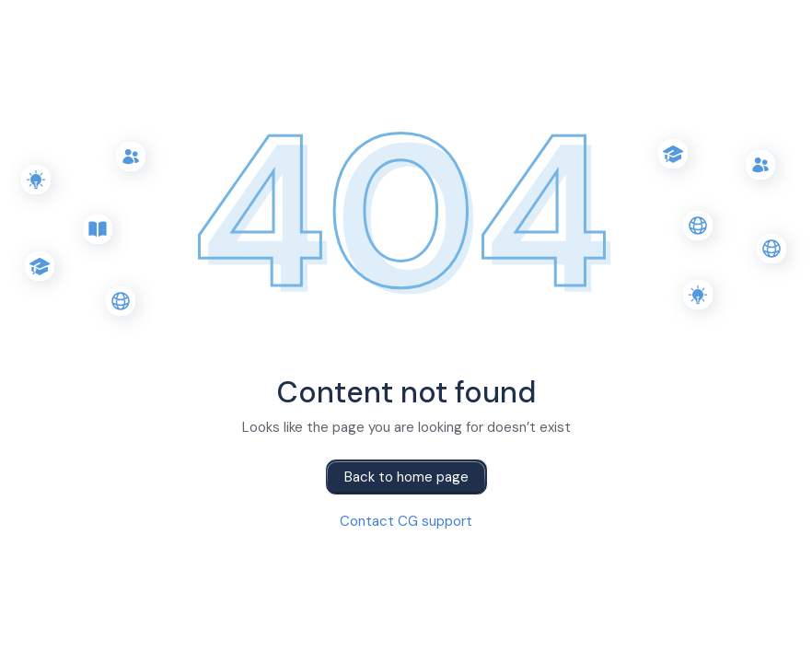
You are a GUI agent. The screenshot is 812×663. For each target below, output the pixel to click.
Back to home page (406, 477)
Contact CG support (406, 521)
